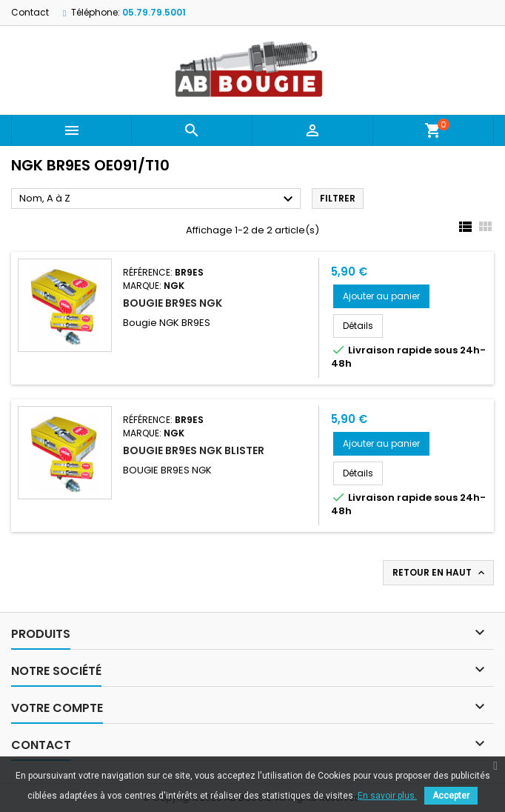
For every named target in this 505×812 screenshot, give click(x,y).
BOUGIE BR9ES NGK (173, 303)
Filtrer (338, 198)
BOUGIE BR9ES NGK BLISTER (194, 450)
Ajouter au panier (381, 296)
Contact (30, 12)
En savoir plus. (387, 796)
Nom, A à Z (158, 199)
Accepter (451, 796)
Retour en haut (440, 573)
